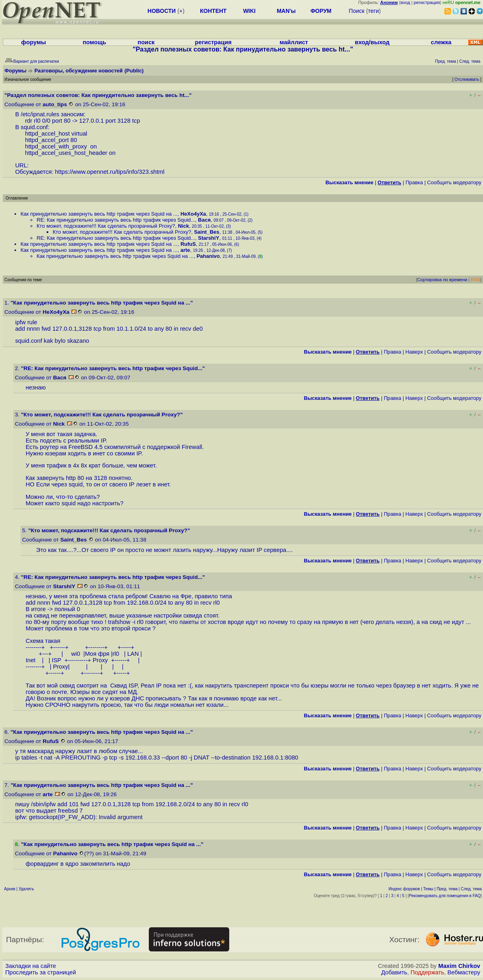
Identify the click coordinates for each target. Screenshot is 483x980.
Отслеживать (467, 79)
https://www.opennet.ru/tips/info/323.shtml (110, 172)
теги (373, 11)
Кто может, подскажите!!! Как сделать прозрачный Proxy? (106, 226)
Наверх (414, 352)
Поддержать (428, 972)
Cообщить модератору (454, 182)
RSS (476, 280)
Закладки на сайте (31, 966)
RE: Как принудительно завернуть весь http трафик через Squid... (116, 220)
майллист (294, 42)
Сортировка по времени (442, 280)
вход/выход (372, 42)
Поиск (357, 11)
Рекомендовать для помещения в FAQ (445, 896)
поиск (146, 42)
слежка (441, 42)
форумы (34, 42)
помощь (94, 42)
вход (405, 2)
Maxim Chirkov (459, 966)
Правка (414, 182)
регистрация (427, 2)
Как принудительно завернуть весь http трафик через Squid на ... (99, 214)
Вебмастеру (464, 972)
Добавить (394, 972)
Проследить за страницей (41, 972)
